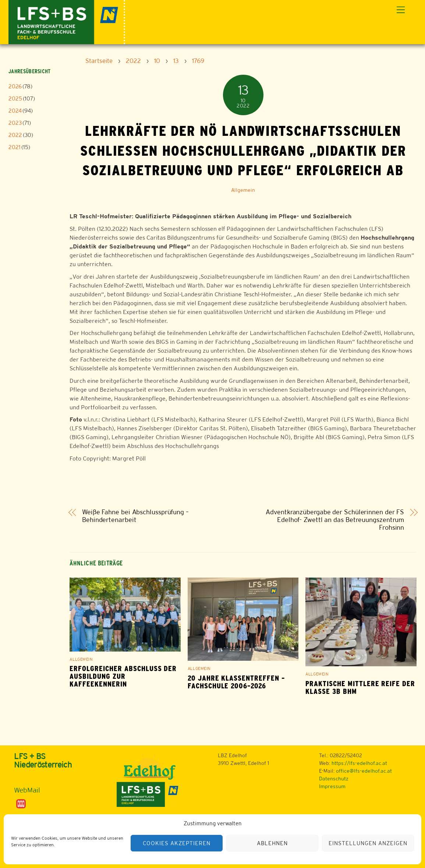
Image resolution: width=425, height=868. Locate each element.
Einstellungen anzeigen (368, 843)
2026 (15, 86)
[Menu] (401, 10)
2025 (15, 98)
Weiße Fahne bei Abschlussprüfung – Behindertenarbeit (135, 516)
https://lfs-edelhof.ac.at (359, 763)
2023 (15, 123)
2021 (15, 147)
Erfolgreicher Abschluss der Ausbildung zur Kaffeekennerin (123, 676)
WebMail (27, 790)
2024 (15, 111)
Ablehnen (272, 843)
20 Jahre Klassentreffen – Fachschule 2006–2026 (236, 682)
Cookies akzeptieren (177, 843)
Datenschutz (334, 779)
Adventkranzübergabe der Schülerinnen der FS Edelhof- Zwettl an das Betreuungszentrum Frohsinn (335, 520)
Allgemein (243, 190)
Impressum (332, 786)
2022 (15, 135)
